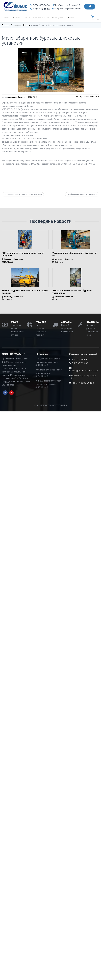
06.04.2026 (59, 262)
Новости (27, 25)
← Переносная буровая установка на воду (23, 194)
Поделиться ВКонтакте (88, 96)
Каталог (27, 18)
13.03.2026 (59, 299)
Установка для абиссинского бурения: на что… (75, 254)
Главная (6, 18)
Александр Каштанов (17, 97)
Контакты (71, 18)
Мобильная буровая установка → (83, 194)
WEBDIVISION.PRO (59, 405)
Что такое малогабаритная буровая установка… (72, 292)
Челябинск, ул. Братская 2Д (66, 5)
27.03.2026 (9, 299)
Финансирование (58, 18)
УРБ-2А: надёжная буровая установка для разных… (25, 292)
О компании (17, 18)
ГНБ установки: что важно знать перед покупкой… (23, 254)
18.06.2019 (32, 97)
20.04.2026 (9, 262)
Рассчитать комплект (41, 18)
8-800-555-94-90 (40, 5)
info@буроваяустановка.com (66, 9)
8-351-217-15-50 (40, 9)
